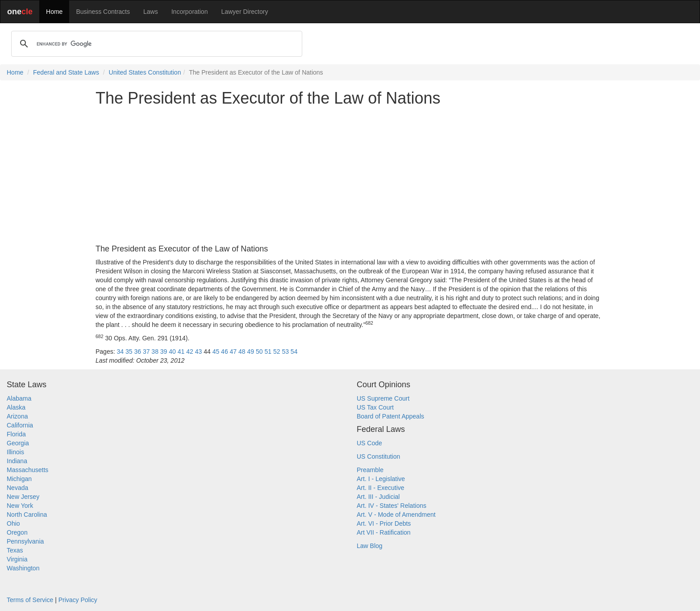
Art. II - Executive (381, 488)
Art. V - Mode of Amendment (396, 515)
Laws (151, 12)
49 (251, 352)
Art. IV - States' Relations (392, 506)
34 (120, 352)
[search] (155, 44)
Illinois (15, 452)
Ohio (13, 523)
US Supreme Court (383, 398)
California (20, 425)
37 (146, 352)
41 (181, 352)
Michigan (19, 479)
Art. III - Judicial (378, 497)
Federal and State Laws (66, 72)
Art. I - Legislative (381, 479)
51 (268, 352)
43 (199, 352)
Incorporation (190, 12)
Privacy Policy (78, 600)
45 (216, 352)
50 (259, 352)
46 (225, 352)
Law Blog (370, 546)
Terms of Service (30, 600)
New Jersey (23, 497)
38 (155, 352)
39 (164, 352)
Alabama (19, 398)
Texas (15, 550)
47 (233, 352)
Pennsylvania (25, 541)
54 (294, 352)
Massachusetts (27, 470)
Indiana (17, 461)
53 (285, 352)
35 (129, 352)
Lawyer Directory (244, 12)
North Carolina (27, 515)
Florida (16, 434)
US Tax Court (375, 407)
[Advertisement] (350, 176)
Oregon (17, 532)
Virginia (17, 559)
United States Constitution (145, 72)
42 (190, 352)
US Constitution (378, 456)
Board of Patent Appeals (390, 416)
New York (20, 506)
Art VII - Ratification (384, 532)
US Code (369, 443)
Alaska (16, 407)
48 (242, 352)
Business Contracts (103, 12)
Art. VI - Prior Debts (384, 523)
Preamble (370, 470)
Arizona (17, 416)
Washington (23, 568)
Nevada (17, 488)
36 (137, 352)
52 (277, 352)
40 (172, 352)
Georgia (18, 443)
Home (54, 12)
